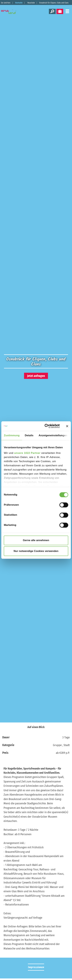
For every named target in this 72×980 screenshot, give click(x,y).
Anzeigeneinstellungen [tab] (53, 435)
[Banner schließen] (67, 426)
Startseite (19, 3)
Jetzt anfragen (36, 376)
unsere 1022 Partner (27, 453)
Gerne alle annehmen (36, 540)
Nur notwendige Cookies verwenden (36, 551)
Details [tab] (29, 435)
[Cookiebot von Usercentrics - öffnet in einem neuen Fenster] (46, 426)
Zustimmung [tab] (12, 435)
